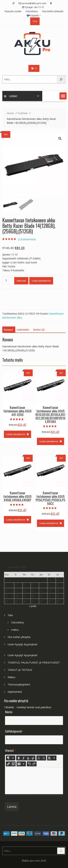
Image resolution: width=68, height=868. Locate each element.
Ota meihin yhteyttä (53, 11)
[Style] (11, 758)
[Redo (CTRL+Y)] (34, 764)
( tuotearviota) (27, 239)
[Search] (61, 79)
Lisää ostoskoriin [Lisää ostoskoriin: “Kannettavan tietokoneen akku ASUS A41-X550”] (16, 434)
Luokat (11, 96)
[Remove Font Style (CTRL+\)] (33, 758)
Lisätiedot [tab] (23, 330)
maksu (15, 630)
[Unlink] (13, 764)
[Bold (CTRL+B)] (19, 758)
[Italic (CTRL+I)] (23, 758)
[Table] (21, 764)
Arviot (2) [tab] (39, 330)
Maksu (11, 677)
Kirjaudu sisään (13, 11)
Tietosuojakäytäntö (19, 684)
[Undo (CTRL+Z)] (29, 764)
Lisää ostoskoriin (41, 281)
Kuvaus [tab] (8, 330)
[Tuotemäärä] (7, 280)
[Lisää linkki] (8, 764)
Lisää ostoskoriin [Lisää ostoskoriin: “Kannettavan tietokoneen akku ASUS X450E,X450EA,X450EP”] (16, 520)
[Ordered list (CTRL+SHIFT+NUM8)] (44, 758)
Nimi (9, 712)
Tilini (35, 21)
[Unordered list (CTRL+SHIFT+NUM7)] (39, 758)
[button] (63, 96)
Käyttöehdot (15, 692)
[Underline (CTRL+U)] (28, 758)
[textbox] (34, 781)
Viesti (11, 750)
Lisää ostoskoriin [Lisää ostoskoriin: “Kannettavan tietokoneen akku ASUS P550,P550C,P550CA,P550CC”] (49, 523)
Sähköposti (15, 731)
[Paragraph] (52, 758)
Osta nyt (21, 281)
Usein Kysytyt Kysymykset (23, 644)
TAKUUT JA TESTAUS (20, 670)
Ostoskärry (32, 11)
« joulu (33, 606)
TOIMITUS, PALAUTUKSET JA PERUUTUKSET (34, 663)
